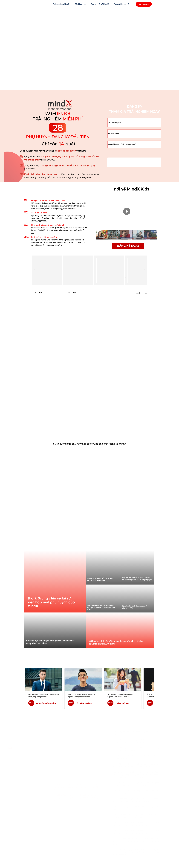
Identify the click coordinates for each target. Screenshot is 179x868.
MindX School (26, 764)
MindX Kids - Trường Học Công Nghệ (36, 753)
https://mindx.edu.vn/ (29, 758)
